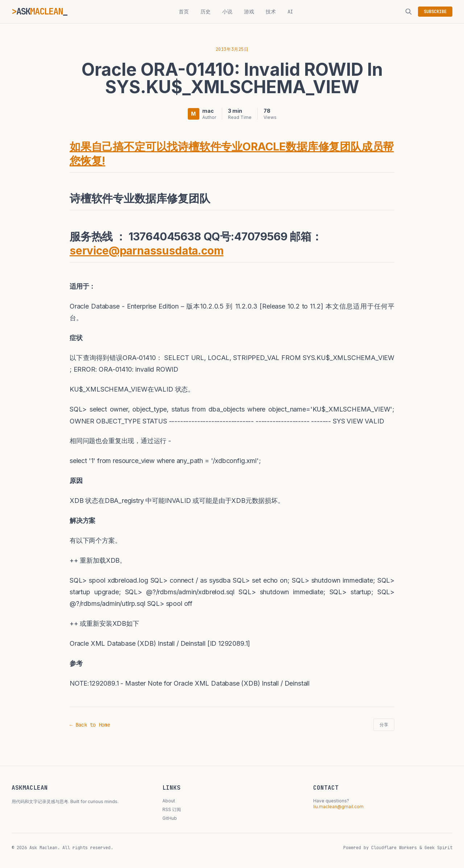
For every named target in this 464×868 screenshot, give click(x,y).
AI (290, 12)
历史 (206, 12)
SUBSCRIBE (435, 12)
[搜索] (409, 12)
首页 (184, 12)
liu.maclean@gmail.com (338, 807)
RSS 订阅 (172, 809)
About (169, 801)
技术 (271, 12)
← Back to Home (90, 725)
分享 (384, 725)
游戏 (249, 12)
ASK (40, 11)
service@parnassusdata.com (147, 251)
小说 (227, 12)
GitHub (170, 818)
